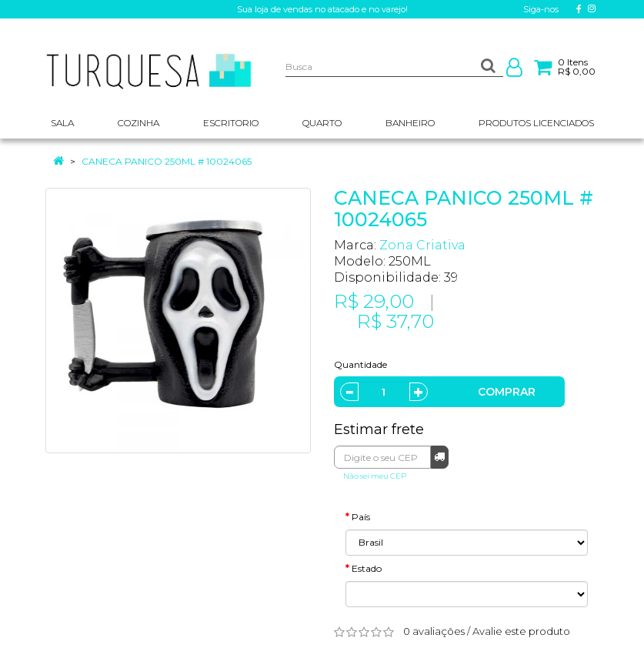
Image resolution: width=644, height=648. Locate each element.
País (361, 517)
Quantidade (360, 364)
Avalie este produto (521, 631)
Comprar (507, 392)
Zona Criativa (422, 245)
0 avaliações (434, 631)
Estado (367, 568)
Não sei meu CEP (375, 476)
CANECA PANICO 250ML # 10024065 (167, 161)
